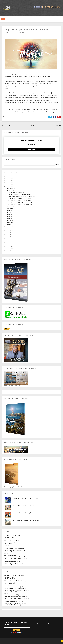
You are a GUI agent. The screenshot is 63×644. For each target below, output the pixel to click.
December (10, 189)
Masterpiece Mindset (9, 552)
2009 (7, 249)
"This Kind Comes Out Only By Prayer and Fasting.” (26, 498)
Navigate (6, 553)
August (9, 211)
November (10, 191)
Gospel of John (8, 544)
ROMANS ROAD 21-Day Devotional (13, 563)
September (10, 209)
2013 (7, 241)
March (9, 221)
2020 (7, 227)
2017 (7, 233)
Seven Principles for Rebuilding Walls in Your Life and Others (28, 506)
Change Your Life (8, 539)
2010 (7, 247)
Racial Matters (8, 560)
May (9, 217)
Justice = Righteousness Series (12, 547)
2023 (7, 183)
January (9, 225)
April (9, 219)
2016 (7, 235)
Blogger (51, 623)
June (9, 215)
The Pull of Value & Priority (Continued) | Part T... (21, 203)
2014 (7, 239)
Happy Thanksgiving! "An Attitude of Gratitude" (20, 195)
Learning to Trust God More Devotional (14, 550)
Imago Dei (7, 545)
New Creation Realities (10, 555)
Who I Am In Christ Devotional (12, 565)
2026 (7, 177)
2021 (7, 187)
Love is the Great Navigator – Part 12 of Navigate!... (21, 199)
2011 (7, 245)
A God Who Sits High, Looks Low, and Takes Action (26, 520)
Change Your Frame (9, 537)
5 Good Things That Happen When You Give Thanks (21, 197)
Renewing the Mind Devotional (12, 562)
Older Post (58, 126)
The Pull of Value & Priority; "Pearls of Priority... (20, 201)
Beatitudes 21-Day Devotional (12, 535)
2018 (7, 231)
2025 (7, 178)
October (10, 207)
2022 (7, 185)
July (8, 213)
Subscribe (31, 149)
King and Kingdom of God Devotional (14, 549)
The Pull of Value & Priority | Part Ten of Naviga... (21, 205)
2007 (7, 253)
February (10, 223)
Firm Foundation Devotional (11, 540)
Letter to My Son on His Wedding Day (22, 513)
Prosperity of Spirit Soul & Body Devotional (15, 558)
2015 (7, 237)
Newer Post (6, 126)
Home (32, 126)
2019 (7, 229)
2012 (7, 243)
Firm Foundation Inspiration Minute (13, 542)
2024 (7, 181)
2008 (7, 251)
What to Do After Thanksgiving (16, 193)
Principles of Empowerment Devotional (14, 557)
